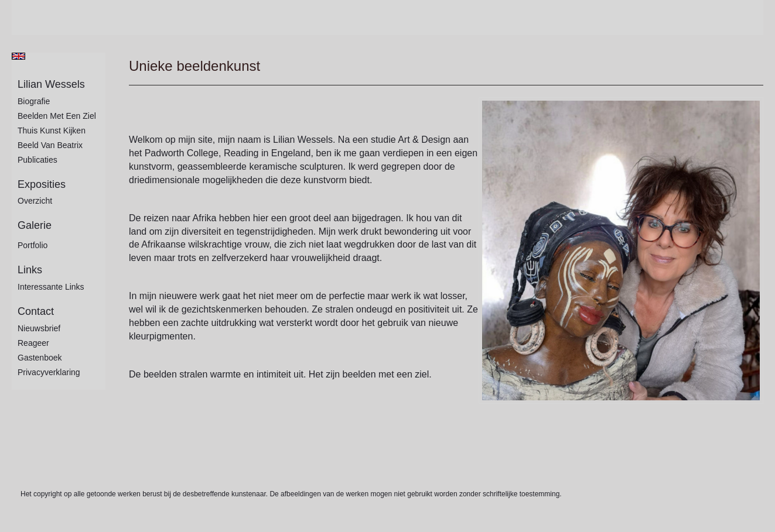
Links (30, 270)
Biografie (34, 101)
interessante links (51, 287)
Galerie (35, 225)
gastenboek (40, 358)
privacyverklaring (49, 372)
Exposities (42, 184)
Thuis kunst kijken (52, 131)
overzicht (35, 201)
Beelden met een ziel (57, 116)
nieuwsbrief (39, 328)
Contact (36, 311)
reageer (33, 343)
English (18, 56)
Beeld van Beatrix (50, 145)
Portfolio (33, 245)
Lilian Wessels (51, 84)
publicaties (37, 160)
